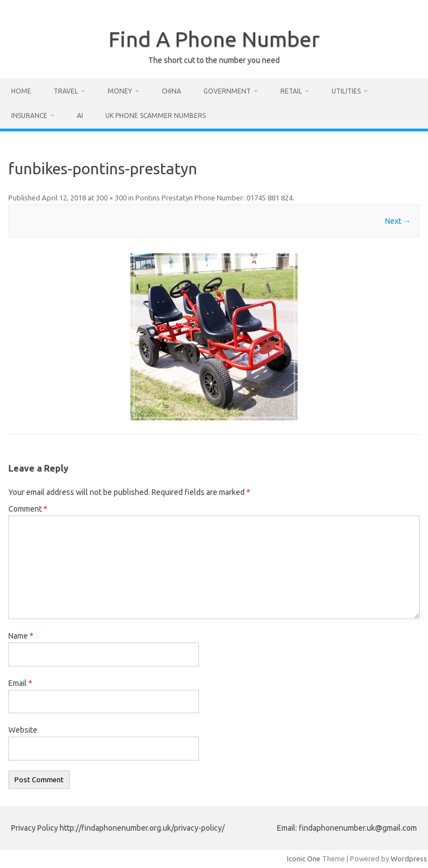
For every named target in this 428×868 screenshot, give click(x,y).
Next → (398, 221)
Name (21, 636)
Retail (291, 91)
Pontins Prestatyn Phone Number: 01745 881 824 (214, 198)
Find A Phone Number (214, 39)
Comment (28, 509)
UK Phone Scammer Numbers (155, 116)
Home (21, 91)
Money (120, 91)
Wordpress (409, 859)
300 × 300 (111, 198)
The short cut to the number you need (214, 60)
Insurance (29, 116)
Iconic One (304, 859)
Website (23, 730)
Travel (66, 91)
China (171, 91)
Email (20, 683)
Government (227, 91)
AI (80, 116)
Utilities (346, 91)
